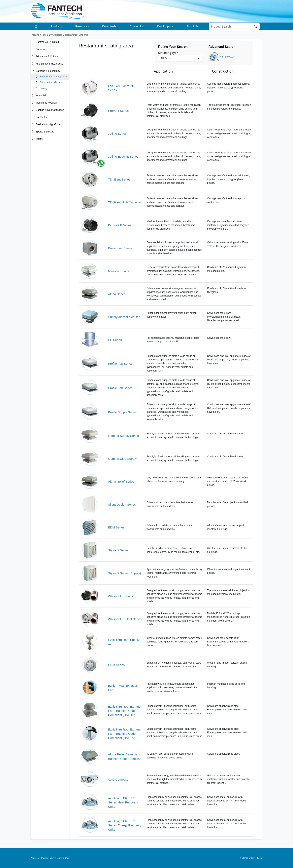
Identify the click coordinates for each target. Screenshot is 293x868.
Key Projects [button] (165, 26)
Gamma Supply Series (123, 436)
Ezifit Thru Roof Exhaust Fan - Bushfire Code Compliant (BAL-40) (125, 711)
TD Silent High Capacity (124, 202)
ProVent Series (118, 111)
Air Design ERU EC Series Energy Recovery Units (125, 825)
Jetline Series (117, 134)
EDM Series (116, 527)
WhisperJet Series (121, 596)
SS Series (115, 340)
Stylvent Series (118, 550)
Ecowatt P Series (120, 225)
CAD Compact (118, 779)
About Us (35, 858)
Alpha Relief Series (121, 482)
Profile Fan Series (120, 364)
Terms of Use (63, 858)
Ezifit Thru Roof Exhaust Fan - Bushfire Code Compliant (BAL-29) (125, 734)
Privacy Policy (48, 858)
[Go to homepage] (37, 26)
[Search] (234, 27)
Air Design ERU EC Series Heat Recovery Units (123, 802)
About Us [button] (192, 26)
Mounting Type (168, 53)
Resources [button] (82, 26)
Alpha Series (117, 294)
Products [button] (56, 26)
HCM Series (116, 665)
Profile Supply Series (122, 412)
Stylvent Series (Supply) (124, 573)
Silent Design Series (122, 504)
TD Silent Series (119, 179)
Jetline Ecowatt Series (123, 156)
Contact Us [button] (137, 26)
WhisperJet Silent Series (125, 619)
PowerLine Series (120, 248)
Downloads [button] (109, 26)
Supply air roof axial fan (124, 317)
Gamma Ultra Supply (122, 459)
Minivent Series (119, 271)
